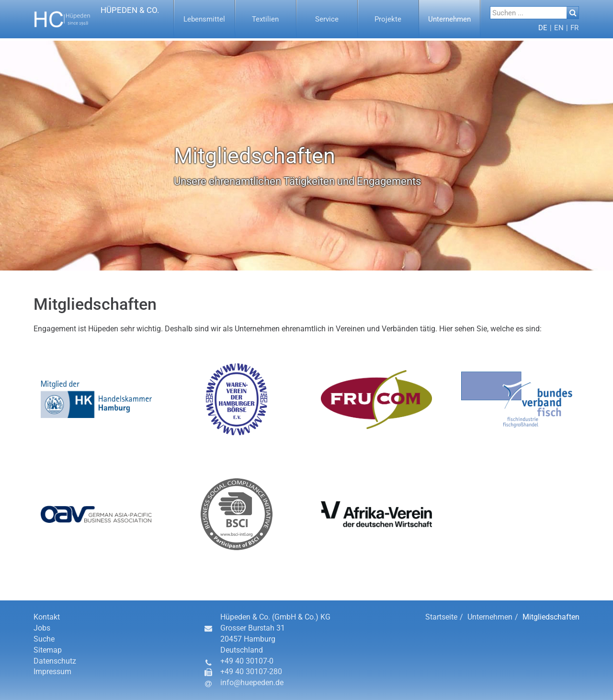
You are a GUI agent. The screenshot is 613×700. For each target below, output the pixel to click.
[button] (96, 19)
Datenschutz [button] (55, 661)
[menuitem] (204, 19)
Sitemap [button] (48, 650)
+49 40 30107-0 (247, 661)
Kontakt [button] (47, 617)
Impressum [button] (52, 672)
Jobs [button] (42, 628)
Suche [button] (44, 639)
